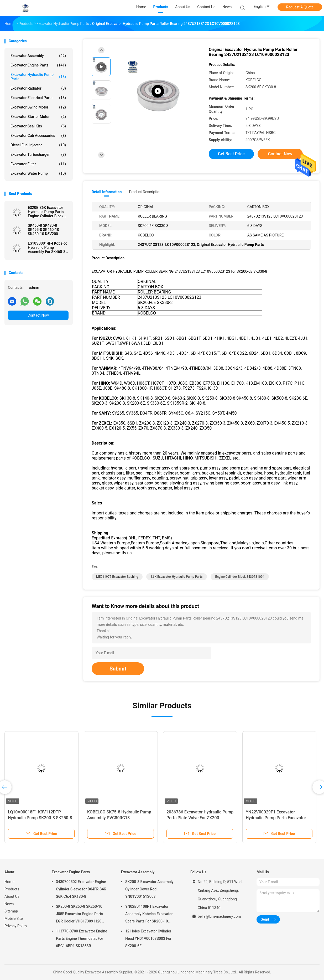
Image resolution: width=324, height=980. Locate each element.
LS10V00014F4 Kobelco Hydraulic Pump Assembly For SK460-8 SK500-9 (48, 247)
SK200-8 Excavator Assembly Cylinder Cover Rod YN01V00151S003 (149, 889)
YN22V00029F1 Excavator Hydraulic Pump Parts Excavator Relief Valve (276, 818)
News (9, 904)
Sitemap (11, 911)
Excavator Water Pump (38, 173)
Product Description (145, 192)
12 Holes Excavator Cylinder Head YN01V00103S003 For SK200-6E (148, 938)
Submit (118, 669)
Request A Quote (300, 7)
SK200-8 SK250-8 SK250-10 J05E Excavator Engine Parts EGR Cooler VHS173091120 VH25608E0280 (79, 915)
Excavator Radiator (38, 88)
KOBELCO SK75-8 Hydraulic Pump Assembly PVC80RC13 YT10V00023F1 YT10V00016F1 (119, 818)
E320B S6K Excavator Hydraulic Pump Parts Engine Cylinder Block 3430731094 (46, 212)
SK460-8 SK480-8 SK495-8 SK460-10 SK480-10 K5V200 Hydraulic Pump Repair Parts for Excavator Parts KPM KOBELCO (47, 230)
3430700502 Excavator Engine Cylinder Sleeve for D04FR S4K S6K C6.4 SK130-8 (81, 889)
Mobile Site (14, 919)
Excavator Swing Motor (38, 107)
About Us (12, 896)
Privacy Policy (16, 926)
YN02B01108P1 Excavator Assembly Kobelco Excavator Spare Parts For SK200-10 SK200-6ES (149, 915)
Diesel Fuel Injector (38, 145)
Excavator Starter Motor (38, 117)
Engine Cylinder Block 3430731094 (240, 577)
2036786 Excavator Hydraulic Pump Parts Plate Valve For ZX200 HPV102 (200, 818)
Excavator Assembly (38, 56)
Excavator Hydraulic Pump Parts (38, 77)
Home (9, 882)
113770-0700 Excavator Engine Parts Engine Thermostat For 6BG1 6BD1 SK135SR (82, 938)
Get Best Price (231, 154)
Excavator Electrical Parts (38, 98)
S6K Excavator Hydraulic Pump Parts (177, 577)
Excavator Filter (38, 164)
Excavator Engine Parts (38, 65)
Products (12, 889)
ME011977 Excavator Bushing (117, 577)
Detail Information (107, 192)
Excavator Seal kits (38, 126)
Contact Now (38, 315)
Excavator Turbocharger (38, 154)
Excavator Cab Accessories (38, 136)
